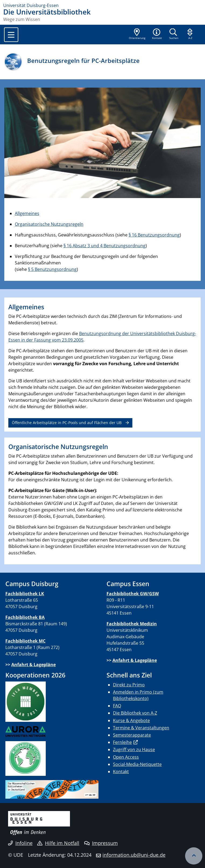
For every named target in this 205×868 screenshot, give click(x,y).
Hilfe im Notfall (58, 843)
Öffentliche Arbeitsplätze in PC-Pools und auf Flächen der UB (67, 423)
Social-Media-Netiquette (137, 764)
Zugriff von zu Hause (134, 749)
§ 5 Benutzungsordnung (52, 269)
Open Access (126, 757)
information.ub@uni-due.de (134, 855)
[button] (157, 34)
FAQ (117, 706)
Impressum (101, 843)
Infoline (20, 843)
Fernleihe (122, 742)
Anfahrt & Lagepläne (33, 665)
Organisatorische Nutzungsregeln (49, 224)
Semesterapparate (132, 735)
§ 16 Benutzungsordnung (154, 235)
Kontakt (121, 772)
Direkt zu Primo (129, 685)
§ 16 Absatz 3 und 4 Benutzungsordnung (105, 246)
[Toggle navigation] (11, 35)
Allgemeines (27, 213)
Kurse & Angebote (131, 720)
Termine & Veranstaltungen (141, 728)
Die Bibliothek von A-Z (135, 713)
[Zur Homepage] (102, 5)
